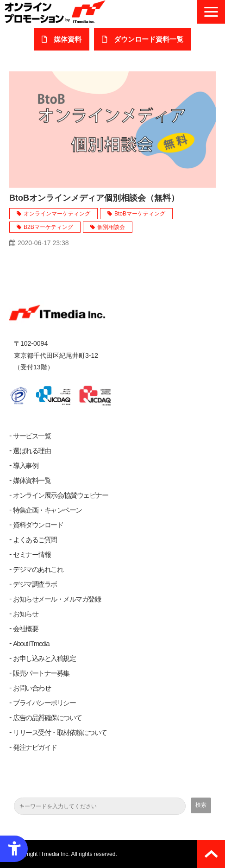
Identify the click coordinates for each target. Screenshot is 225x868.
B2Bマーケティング (48, 227)
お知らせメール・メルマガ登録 (57, 599)
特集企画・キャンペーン (47, 510)
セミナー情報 (32, 554)
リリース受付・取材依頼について (60, 732)
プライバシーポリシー (44, 703)
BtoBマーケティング (140, 214)
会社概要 (25, 629)
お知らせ (25, 614)
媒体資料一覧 (32, 480)
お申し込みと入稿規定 (44, 658)
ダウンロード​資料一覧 (149, 39)
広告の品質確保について (47, 718)
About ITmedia (31, 643)
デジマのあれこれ (38, 569)
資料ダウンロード (38, 525)
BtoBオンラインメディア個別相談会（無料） (94, 198)
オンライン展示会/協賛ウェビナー (60, 495)
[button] (211, 12)
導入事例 (25, 466)
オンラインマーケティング (57, 214)
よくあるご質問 (35, 540)
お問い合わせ (32, 688)
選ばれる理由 (32, 451)
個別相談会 (111, 227)
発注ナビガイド (35, 747)
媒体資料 (68, 39)
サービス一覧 (32, 436)
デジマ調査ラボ (35, 584)
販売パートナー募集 (41, 673)
